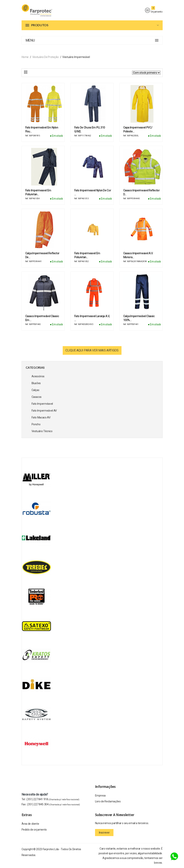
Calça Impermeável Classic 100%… (139, 318)
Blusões (36, 383)
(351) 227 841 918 (53, 799)
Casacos (37, 397)
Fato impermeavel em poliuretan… (87, 255)
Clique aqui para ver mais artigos (92, 350)
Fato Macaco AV (41, 417)
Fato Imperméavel (42, 404)
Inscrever (104, 833)
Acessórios (38, 376)
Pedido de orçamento (34, 830)
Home (25, 57)
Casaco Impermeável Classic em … (42, 318)
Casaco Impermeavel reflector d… (141, 192)
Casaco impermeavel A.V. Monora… (138, 255)
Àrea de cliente (30, 824)
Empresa (100, 796)
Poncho (36, 424)
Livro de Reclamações (108, 801)
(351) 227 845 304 (53, 804)
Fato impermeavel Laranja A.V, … (92, 318)
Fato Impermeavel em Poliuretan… (38, 192)
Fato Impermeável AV (44, 411)
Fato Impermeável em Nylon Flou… (42, 129)
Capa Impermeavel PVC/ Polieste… (138, 129)
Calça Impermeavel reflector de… (42, 255)
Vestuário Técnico (42, 431)
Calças (35, 390)
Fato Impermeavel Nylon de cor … (93, 192)
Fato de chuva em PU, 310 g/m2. (90, 129)
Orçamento (154, 10)
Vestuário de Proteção (46, 57)
